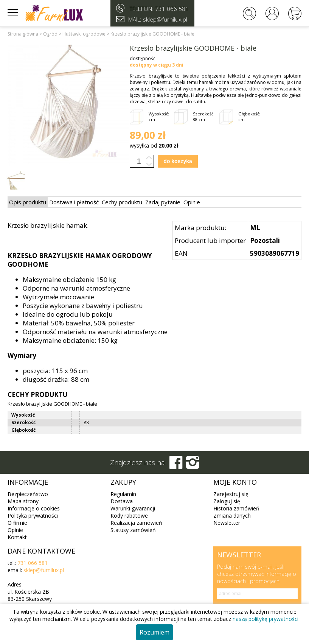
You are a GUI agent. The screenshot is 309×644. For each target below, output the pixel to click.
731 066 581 (172, 9)
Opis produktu (28, 202)
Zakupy (123, 482)
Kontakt (17, 537)
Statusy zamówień (133, 530)
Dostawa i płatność (74, 202)
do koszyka (178, 161)
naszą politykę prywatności (266, 619)
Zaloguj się (227, 501)
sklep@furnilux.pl (44, 570)
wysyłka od (154, 145)
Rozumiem (154, 632)
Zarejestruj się (231, 494)
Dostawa (122, 501)
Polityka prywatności (33, 516)
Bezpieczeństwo (28, 494)
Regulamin (123, 494)
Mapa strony (23, 501)
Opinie (192, 202)
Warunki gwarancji (133, 508)
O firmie (17, 523)
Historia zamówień (236, 508)
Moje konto (235, 482)
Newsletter (227, 523)
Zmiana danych (232, 516)
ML (255, 228)
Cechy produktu (122, 202)
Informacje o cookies (34, 508)
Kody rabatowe (129, 516)
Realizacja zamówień (136, 523)
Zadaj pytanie (163, 202)
